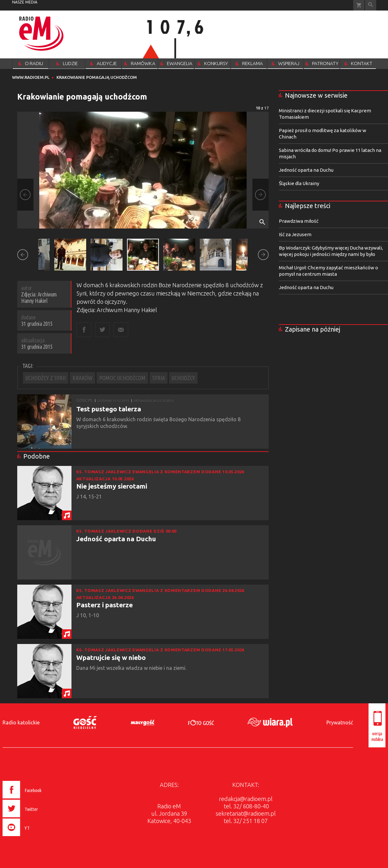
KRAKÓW (82, 378)
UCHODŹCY (183, 378)
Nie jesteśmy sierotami (112, 486)
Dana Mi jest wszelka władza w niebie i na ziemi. (132, 668)
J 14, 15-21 (90, 497)
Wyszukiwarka (371, 5)
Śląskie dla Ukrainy (299, 183)
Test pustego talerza (109, 409)
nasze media (25, 2)
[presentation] (36, 837)
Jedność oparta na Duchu (116, 539)
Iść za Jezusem (295, 234)
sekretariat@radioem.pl (246, 813)
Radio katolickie (21, 722)
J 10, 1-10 (88, 615)
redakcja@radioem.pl (246, 799)
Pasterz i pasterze (104, 605)
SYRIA (159, 378)
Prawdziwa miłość (299, 221)
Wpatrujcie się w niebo (111, 657)
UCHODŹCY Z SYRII (46, 378)
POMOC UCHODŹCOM (122, 378)
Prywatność (340, 722)
